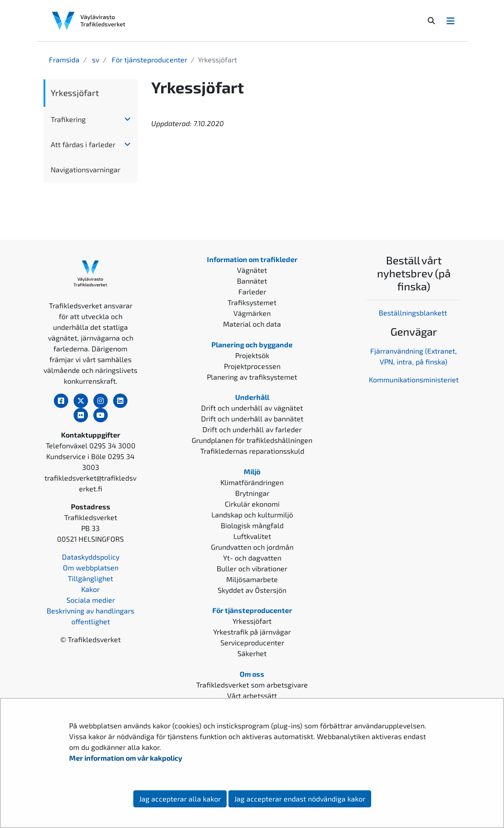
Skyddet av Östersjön (252, 590)
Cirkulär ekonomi (252, 504)
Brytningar (252, 493)
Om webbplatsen (91, 567)
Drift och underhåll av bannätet (252, 418)
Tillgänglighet (90, 578)
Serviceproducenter (252, 642)
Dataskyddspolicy (91, 557)
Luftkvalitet (252, 536)
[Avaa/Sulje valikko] (451, 21)
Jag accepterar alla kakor (180, 799)
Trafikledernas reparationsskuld (252, 451)
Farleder (252, 291)
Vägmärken (252, 313)
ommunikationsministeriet (416, 379)
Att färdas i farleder (83, 144)
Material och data (252, 324)
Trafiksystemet (252, 302)
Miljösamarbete (252, 579)
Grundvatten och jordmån (252, 547)
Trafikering (68, 119)
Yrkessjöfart (75, 93)
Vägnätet (252, 270)
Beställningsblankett (414, 313)
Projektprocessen (252, 366)
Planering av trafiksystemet (252, 377)
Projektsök (252, 355)
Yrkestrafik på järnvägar (252, 632)
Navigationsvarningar (85, 169)
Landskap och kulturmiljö (252, 515)
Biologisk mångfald (252, 525)
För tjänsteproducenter (149, 59)
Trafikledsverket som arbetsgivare (252, 685)
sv (95, 59)
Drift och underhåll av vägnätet (252, 408)
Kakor (90, 589)
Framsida (64, 59)
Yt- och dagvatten (252, 558)
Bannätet (252, 281)
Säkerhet (252, 653)
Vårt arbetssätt (252, 695)
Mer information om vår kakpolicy (126, 758)
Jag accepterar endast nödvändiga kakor (300, 799)
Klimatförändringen (252, 482)
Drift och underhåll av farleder (252, 429)
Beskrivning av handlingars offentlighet (90, 616)
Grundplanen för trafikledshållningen (252, 440)
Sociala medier (91, 600)
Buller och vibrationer (252, 568)
